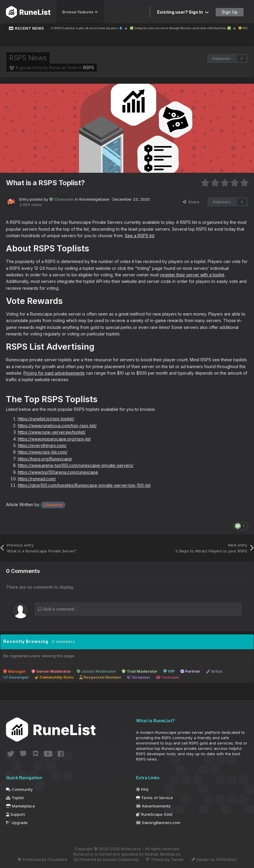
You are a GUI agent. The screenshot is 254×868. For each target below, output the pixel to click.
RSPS (89, 68)
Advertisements (153, 806)
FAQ (142, 789)
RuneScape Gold (154, 814)
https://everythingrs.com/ (42, 445)
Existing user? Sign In (183, 12)
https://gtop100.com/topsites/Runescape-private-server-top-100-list (84, 485)
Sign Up (230, 12)
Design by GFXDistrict (214, 859)
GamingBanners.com (158, 823)
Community (19, 789)
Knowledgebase (94, 199)
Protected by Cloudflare (42, 859)
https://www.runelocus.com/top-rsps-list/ (57, 426)
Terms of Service (154, 798)
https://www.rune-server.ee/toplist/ (52, 432)
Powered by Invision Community (107, 859)
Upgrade (17, 823)
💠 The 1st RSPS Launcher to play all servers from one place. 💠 (102, 28)
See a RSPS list (140, 236)
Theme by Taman (165, 859)
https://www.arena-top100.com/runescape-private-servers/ (76, 465)
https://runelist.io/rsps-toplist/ (46, 419)
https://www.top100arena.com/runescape (58, 472)
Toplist (15, 798)
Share (191, 202)
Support (15, 814)
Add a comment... (57, 609)
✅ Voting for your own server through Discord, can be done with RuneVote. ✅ (201, 28)
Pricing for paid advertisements (54, 373)
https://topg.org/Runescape (45, 459)
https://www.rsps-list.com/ (43, 452)
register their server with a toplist (192, 275)
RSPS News (28, 58)
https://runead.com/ (37, 479)
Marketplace (20, 806)
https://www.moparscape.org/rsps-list (54, 439)
